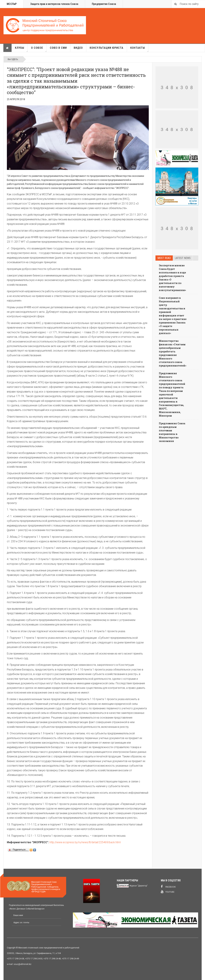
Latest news (183, 258)
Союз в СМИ (58, 48)
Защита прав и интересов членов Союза (54, 4)
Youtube (168, 892)
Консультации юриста (107, 48)
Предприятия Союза (104, 4)
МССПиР (12, 4)
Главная (7, 48)
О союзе (39, 49)
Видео (78, 48)
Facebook (168, 887)
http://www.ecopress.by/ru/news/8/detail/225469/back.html (85, 842)
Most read (164, 258)
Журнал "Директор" (139, 886)
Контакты (139, 49)
